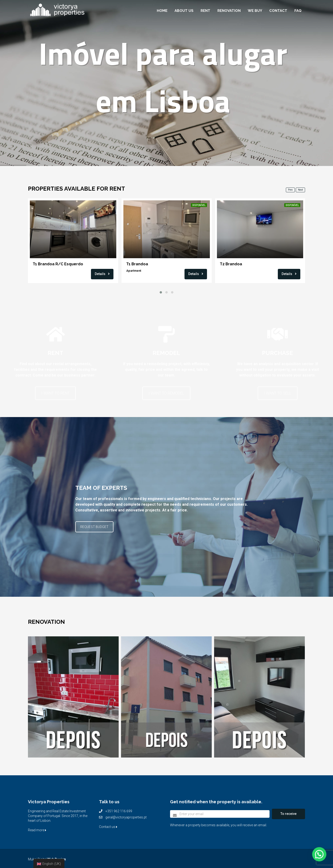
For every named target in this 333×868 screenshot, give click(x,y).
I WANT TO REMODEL (166, 393)
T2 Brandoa (231, 264)
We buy (255, 11)
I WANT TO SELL (278, 393)
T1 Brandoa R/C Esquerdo (58, 264)
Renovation (229, 11)
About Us (184, 11)
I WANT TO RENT (55, 393)
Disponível (199, 205)
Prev (290, 190)
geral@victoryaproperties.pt (126, 817)
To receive (288, 814)
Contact (278, 11)
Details (102, 274)
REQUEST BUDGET (94, 527)
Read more (37, 830)
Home (162, 11)
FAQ (298, 11)
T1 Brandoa (137, 264)
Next (300, 190)
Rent (205, 11)
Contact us (108, 827)
